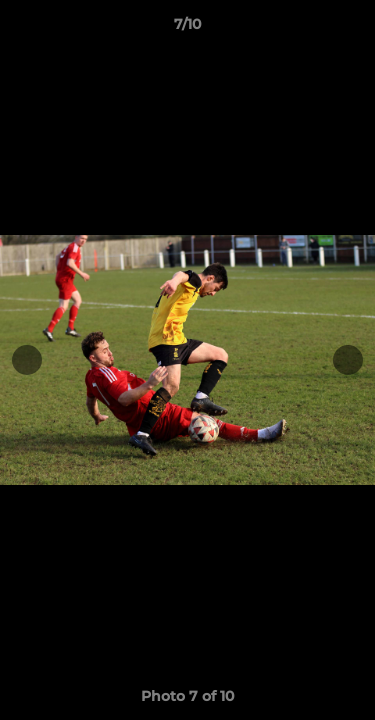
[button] (351, 29)
